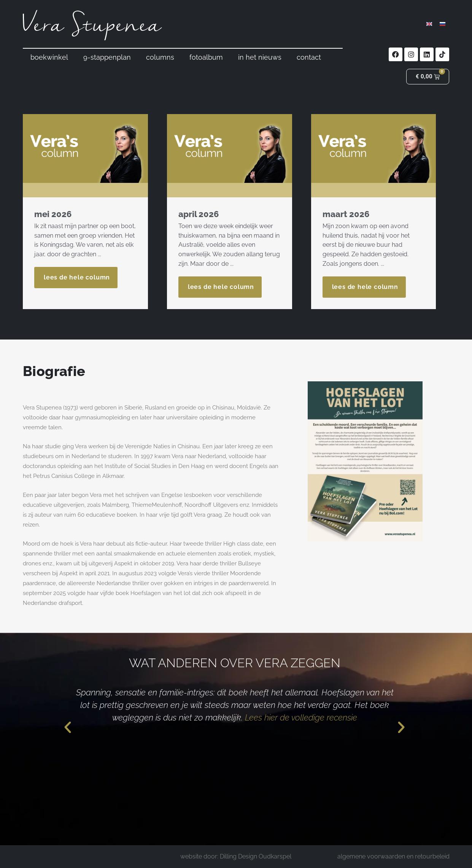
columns (160, 57)
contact (309, 57)
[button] (68, 727)
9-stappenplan (107, 57)
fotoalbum (206, 57)
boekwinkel (49, 57)
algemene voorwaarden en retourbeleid (393, 856)
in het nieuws (260, 57)
